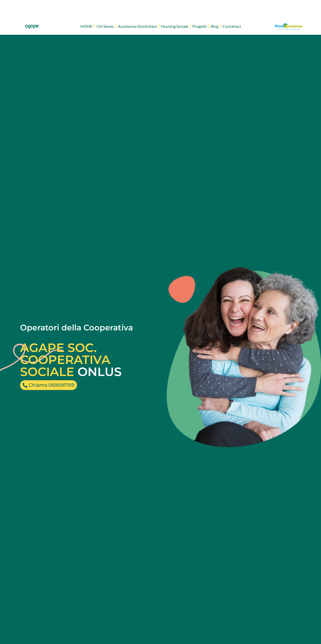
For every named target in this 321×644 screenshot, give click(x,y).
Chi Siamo (105, 26)
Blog (215, 26)
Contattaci (232, 26)
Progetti (199, 26)
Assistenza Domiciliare (137, 26)
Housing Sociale (175, 26)
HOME (86, 26)
